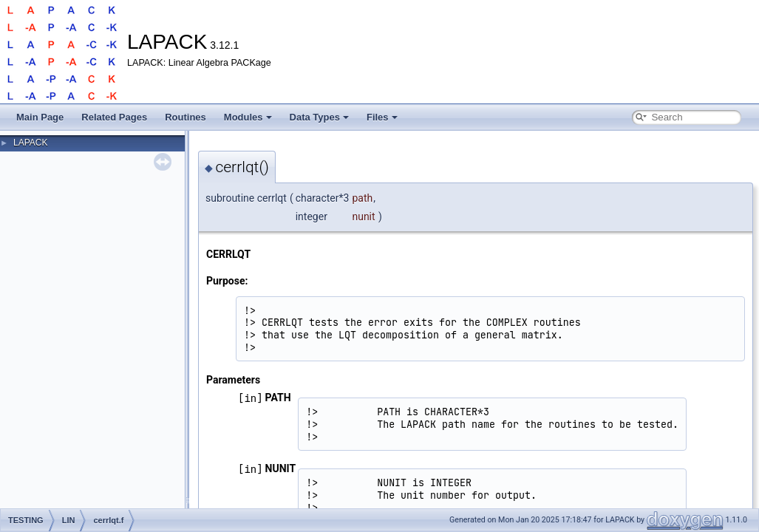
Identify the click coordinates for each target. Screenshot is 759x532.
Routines (186, 117)
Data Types (319, 117)
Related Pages (114, 117)
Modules (248, 117)
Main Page (40, 117)
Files (382, 117)
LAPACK (30, 143)
